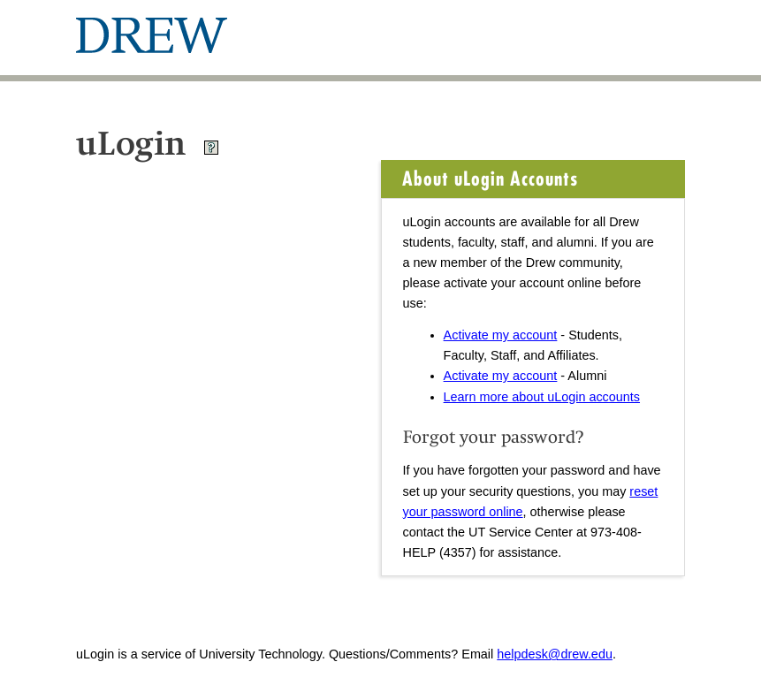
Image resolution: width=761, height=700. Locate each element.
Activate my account (501, 335)
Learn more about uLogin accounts (542, 397)
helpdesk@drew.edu (555, 654)
